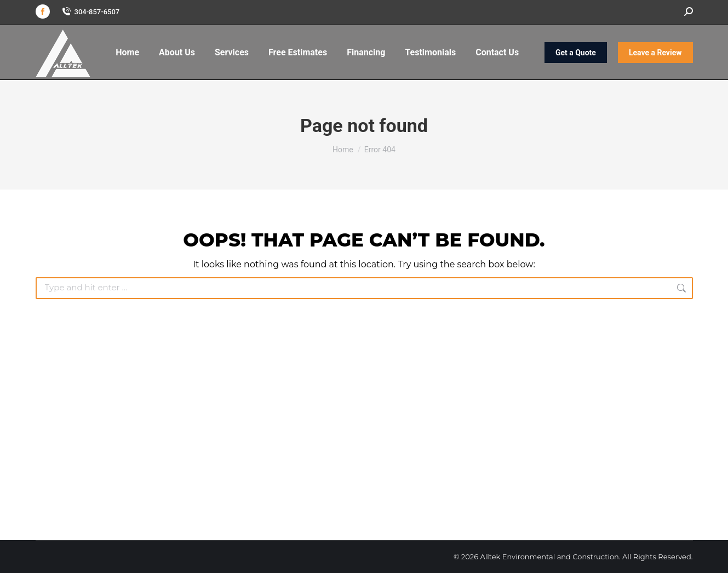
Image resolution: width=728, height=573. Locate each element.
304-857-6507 (90, 12)
